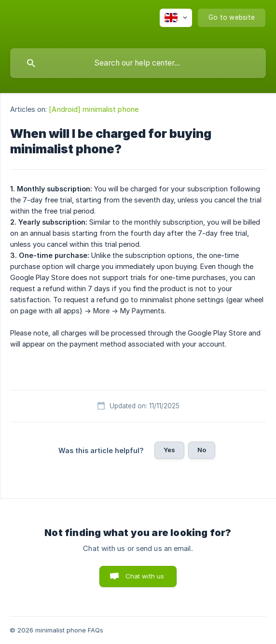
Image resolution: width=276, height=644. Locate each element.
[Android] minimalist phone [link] (94, 109)
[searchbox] (138, 63)
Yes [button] (169, 450)
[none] (176, 18)
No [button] (202, 450)
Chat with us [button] (145, 576)
